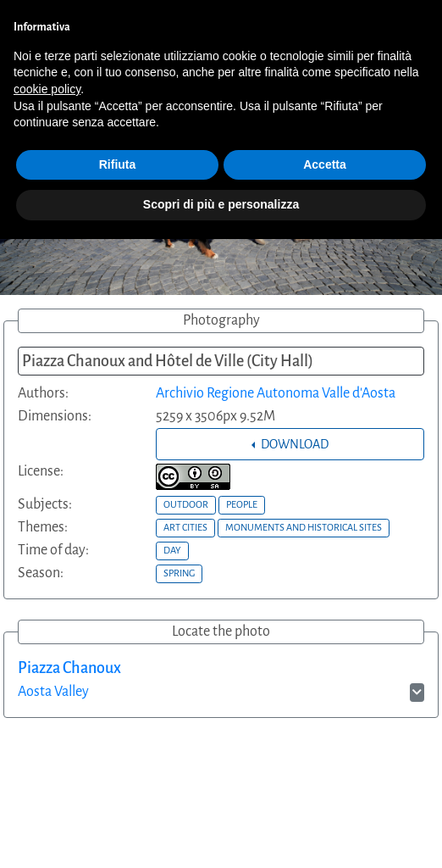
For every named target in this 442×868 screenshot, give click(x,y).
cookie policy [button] (47, 89)
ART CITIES (185, 527)
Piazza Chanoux (69, 668)
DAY (172, 550)
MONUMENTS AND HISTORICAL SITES (304, 527)
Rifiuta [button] (118, 164)
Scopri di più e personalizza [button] (221, 204)
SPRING (179, 573)
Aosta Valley (53, 692)
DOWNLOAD (293, 444)
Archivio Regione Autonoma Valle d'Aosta (276, 393)
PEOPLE (242, 504)
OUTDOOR (186, 504)
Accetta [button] (325, 164)
